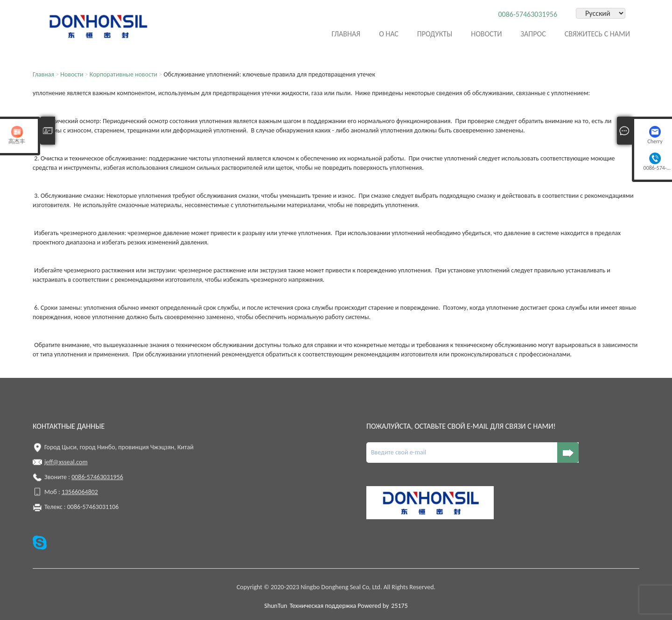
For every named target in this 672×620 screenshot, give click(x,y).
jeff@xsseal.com (66, 462)
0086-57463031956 (528, 14)
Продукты (435, 34)
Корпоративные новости (123, 74)
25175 (399, 606)
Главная (346, 34)
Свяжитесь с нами (597, 34)
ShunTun (276, 606)
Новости (486, 34)
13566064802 (80, 492)
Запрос (533, 34)
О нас (389, 34)
